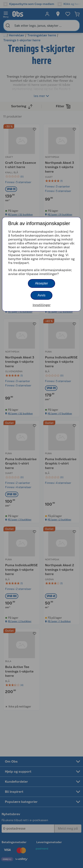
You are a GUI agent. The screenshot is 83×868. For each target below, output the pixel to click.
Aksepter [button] (41, 283)
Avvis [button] (41, 295)
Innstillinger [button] (42, 305)
